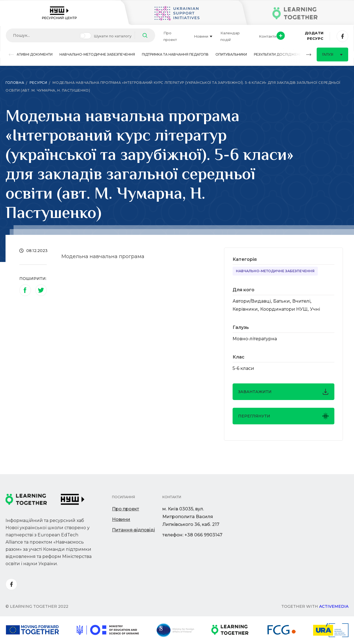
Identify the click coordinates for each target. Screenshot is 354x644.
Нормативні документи (29, 54)
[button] (11, 55)
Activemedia (334, 606)
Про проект (170, 36)
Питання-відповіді (133, 530)
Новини (203, 36)
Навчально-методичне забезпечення (97, 54)
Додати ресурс (300, 36)
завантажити (283, 392)
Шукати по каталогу (113, 36)
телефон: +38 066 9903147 (192, 535)
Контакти (268, 36)
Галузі (332, 54)
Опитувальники (231, 54)
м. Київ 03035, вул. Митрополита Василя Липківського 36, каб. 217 (191, 517)
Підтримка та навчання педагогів (175, 54)
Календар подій (230, 36)
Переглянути (283, 416)
